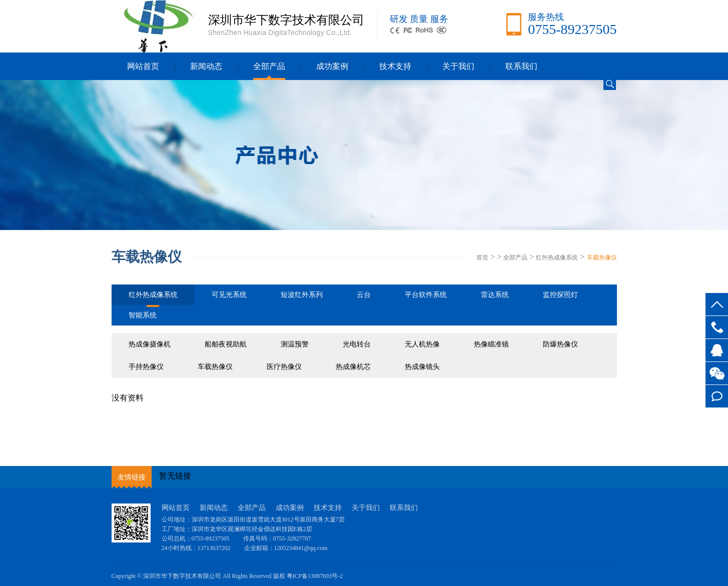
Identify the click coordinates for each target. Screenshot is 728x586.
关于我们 (458, 66)
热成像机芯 (353, 367)
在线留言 (717, 396)
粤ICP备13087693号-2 (315, 576)
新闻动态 (206, 66)
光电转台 (357, 344)
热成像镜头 (422, 367)
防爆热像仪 (560, 344)
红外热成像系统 (557, 257)
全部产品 (269, 66)
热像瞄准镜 (491, 344)
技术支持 (395, 66)
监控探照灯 (560, 295)
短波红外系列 (302, 295)
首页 (482, 257)
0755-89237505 (717, 327)
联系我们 (521, 66)
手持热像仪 (146, 367)
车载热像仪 (602, 257)
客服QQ (717, 350)
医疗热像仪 (284, 367)
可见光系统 (229, 295)
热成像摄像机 (150, 344)
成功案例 (332, 66)
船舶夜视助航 (226, 344)
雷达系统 (495, 295)
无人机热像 (422, 344)
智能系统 (143, 315)
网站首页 (143, 66)
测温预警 (295, 344)
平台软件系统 (426, 295)
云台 (364, 295)
